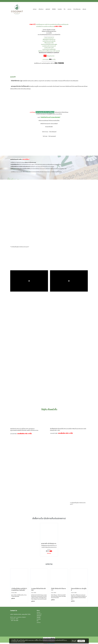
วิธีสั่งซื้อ (54, 9)
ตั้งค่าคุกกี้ (74, 641)
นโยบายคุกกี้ (22, 642)
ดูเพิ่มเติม (13, 598)
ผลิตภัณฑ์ (48, 9)
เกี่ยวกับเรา (41, 9)
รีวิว (65, 9)
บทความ (69, 9)
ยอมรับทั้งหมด (81, 641)
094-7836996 (59, 63)
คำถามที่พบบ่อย (77, 9)
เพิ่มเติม (84, 9)
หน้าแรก (35, 9)
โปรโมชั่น (60, 9)
